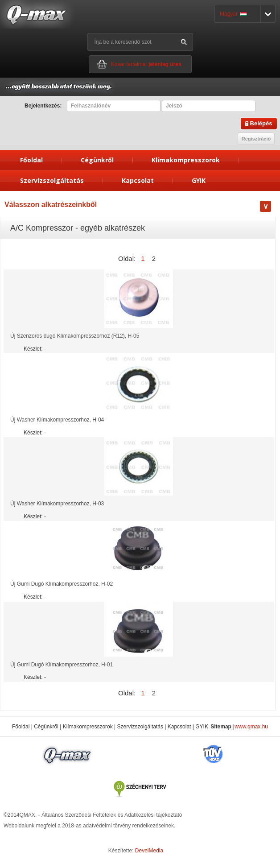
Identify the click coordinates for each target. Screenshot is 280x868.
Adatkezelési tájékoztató (153, 815)
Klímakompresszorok (186, 160)
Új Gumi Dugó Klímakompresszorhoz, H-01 (62, 665)
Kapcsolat (138, 180)
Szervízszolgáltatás (52, 180)
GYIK (199, 180)
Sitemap (221, 727)
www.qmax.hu (251, 727)
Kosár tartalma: (146, 64)
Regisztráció (256, 139)
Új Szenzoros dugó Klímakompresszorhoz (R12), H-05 (75, 336)
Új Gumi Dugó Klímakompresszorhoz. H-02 (62, 584)
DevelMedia (149, 851)
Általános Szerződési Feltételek (79, 815)
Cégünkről (97, 160)
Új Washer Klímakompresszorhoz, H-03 (57, 504)
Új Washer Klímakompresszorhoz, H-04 (57, 420)
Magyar (233, 14)
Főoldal (31, 160)
